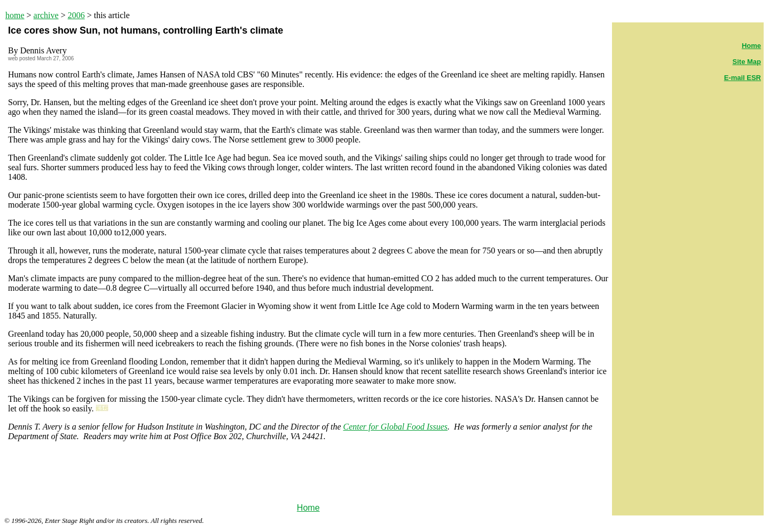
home (15, 15)
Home (308, 508)
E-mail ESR (743, 78)
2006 (76, 15)
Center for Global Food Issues (396, 427)
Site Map (747, 62)
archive (46, 15)
